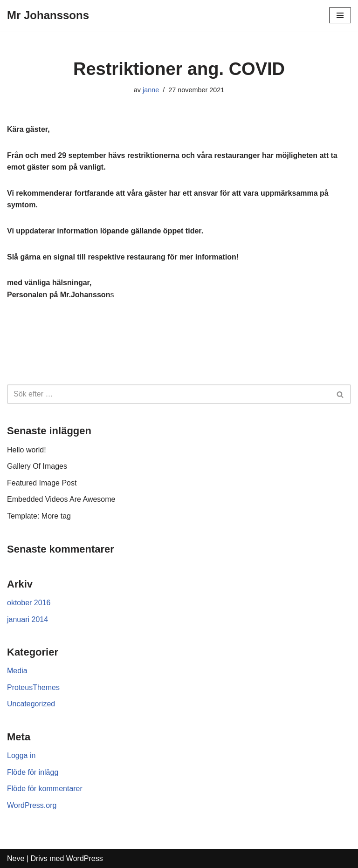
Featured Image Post (42, 483)
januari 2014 (28, 619)
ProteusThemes (33, 687)
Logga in (21, 755)
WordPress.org (32, 805)
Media (17, 671)
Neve (16, 858)
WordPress (85, 858)
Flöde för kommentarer (45, 789)
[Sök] (341, 394)
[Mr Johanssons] (48, 15)
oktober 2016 (29, 603)
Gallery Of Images (37, 466)
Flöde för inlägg (33, 772)
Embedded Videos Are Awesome (61, 499)
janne (151, 90)
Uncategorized (31, 704)
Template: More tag (39, 516)
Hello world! (27, 450)
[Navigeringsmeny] (340, 15)
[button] (340, 394)
